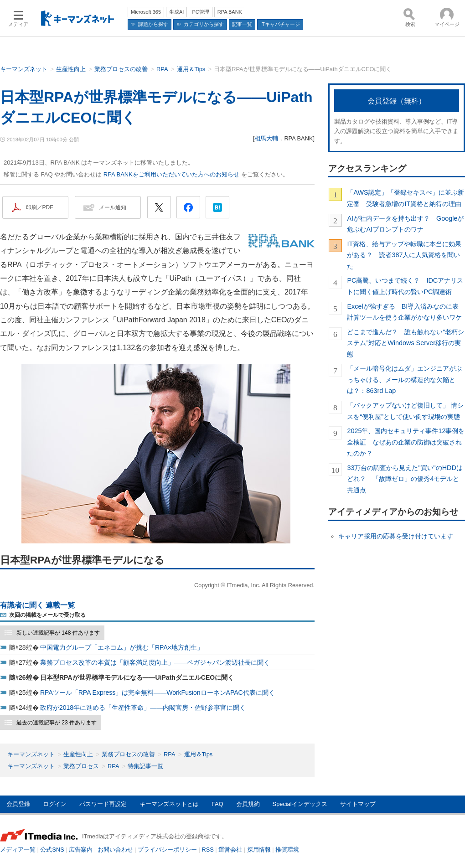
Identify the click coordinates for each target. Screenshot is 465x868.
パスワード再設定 (103, 804)
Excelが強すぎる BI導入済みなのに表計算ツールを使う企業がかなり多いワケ (404, 312)
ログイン (55, 804)
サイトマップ (358, 804)
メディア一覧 (18, 850)
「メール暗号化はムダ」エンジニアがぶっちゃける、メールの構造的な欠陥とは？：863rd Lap (404, 380)
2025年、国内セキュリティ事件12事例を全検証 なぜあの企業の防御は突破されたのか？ (406, 442)
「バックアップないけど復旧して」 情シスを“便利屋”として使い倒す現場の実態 (405, 411)
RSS (208, 850)
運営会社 (230, 850)
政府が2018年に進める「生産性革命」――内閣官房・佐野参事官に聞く (143, 708)
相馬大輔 (266, 138)
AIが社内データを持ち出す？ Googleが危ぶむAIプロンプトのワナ (405, 224)
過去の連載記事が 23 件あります (57, 723)
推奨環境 (287, 850)
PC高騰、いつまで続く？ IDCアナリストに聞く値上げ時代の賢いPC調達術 (405, 286)
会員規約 (248, 804)
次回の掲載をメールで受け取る (47, 615)
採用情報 (259, 850)
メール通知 (113, 207)
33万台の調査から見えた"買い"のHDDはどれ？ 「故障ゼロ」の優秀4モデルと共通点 (405, 479)
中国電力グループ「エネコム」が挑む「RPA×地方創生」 (122, 647)
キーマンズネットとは (169, 804)
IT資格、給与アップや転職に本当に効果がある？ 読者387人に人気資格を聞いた (404, 255)
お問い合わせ (115, 850)
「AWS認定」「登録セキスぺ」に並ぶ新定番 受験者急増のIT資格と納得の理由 (405, 198)
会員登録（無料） (397, 101)
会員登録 (18, 804)
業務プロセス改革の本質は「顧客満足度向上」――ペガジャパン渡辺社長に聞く (155, 662)
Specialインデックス (300, 804)
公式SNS (52, 850)
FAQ (217, 804)
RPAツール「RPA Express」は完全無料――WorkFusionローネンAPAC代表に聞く (158, 692)
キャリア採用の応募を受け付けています (396, 536)
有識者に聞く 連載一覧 (37, 605)
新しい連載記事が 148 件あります (58, 633)
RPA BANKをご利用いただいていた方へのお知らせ (171, 174)
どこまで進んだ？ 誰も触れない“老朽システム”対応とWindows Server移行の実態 (406, 343)
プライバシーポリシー (167, 850)
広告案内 (81, 850)
